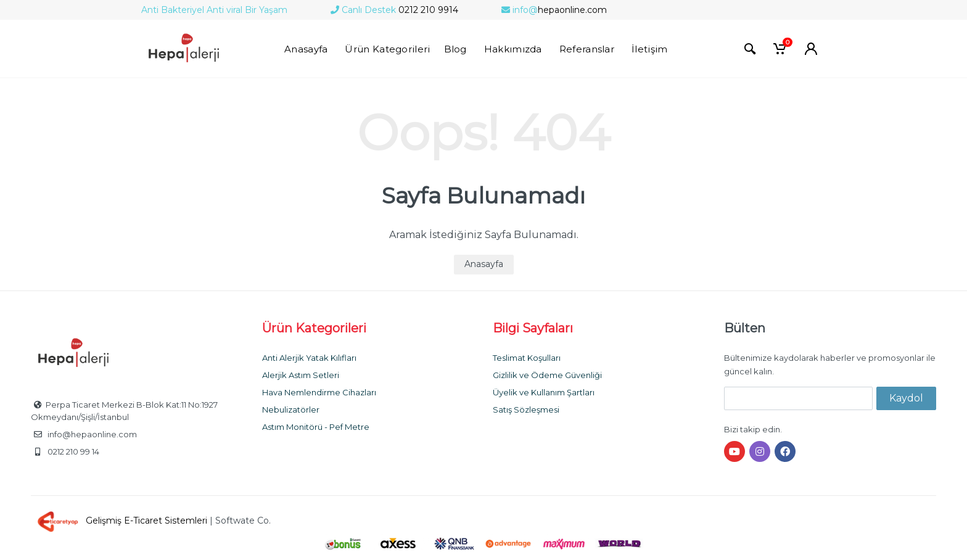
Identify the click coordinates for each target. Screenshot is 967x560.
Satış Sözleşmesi (526, 410)
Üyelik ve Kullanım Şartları (544, 392)
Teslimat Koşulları (527, 358)
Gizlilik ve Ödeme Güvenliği (547, 375)
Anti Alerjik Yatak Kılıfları (309, 358)
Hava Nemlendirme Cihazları (319, 392)
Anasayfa (484, 264)
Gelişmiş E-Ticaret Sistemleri (120, 521)
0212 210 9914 (394, 10)
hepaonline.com (554, 10)
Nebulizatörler (291, 410)
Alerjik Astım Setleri (301, 375)
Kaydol (906, 398)
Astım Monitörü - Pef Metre (316, 427)
